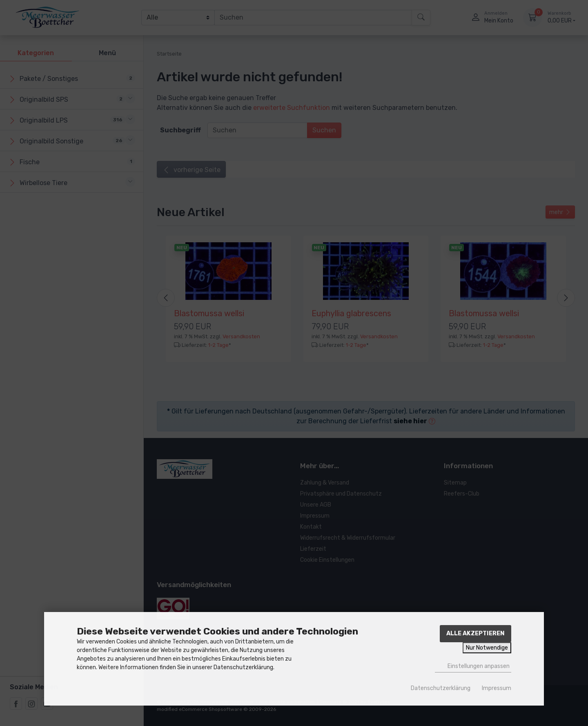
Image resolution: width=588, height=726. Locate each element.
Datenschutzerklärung (441, 688)
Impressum (497, 688)
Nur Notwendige (487, 648)
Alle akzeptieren (476, 633)
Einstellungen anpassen (473, 666)
